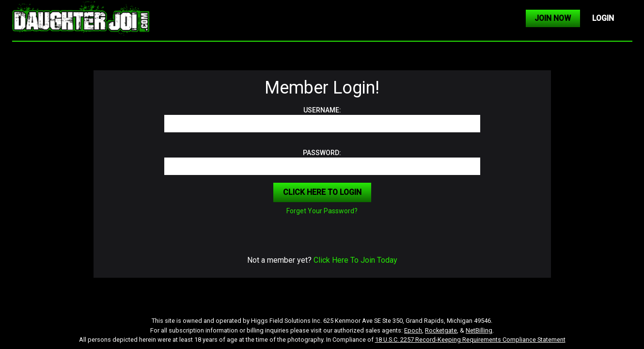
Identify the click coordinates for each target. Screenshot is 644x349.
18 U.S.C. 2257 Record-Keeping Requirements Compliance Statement (470, 340)
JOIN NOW (553, 18)
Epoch (413, 330)
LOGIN (603, 18)
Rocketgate (441, 330)
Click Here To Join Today (355, 260)
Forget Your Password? (322, 211)
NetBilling (479, 330)
